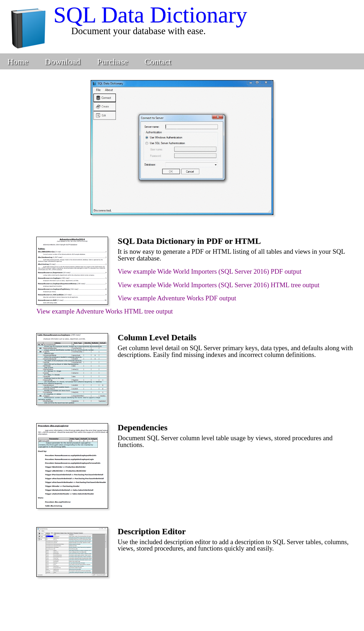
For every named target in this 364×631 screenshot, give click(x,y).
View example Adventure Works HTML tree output (105, 311)
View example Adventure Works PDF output (177, 298)
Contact (158, 62)
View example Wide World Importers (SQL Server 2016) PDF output (210, 271)
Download (63, 62)
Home (18, 62)
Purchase (113, 62)
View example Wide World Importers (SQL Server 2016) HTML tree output (219, 285)
